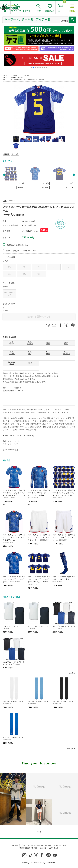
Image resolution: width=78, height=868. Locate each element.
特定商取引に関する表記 (28, 848)
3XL (39, 274)
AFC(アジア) (30, 80)
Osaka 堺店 (30, 353)
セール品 (15, 154)
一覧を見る (71, 673)
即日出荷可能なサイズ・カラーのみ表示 (21, 251)
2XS (9, 267)
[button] (32, 67)
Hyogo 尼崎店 (66, 343)
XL (9, 274)
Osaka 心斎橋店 (12, 353)
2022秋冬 (6, 154)
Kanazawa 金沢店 (12, 363)
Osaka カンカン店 (66, 353)
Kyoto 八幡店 (48, 343)
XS (24, 267)
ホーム (5, 75)
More (39, 832)
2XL (24, 274)
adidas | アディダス (17, 78)
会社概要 (15, 845)
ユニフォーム (25, 75)
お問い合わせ (54, 848)
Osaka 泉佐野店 (30, 343)
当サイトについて (60, 845)
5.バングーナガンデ (9, 294)
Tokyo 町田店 (48, 353)
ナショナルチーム (17, 80)
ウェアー (14, 75)
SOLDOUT (21, 187)
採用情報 (43, 848)
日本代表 (41, 80)
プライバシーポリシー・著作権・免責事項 (36, 845)
